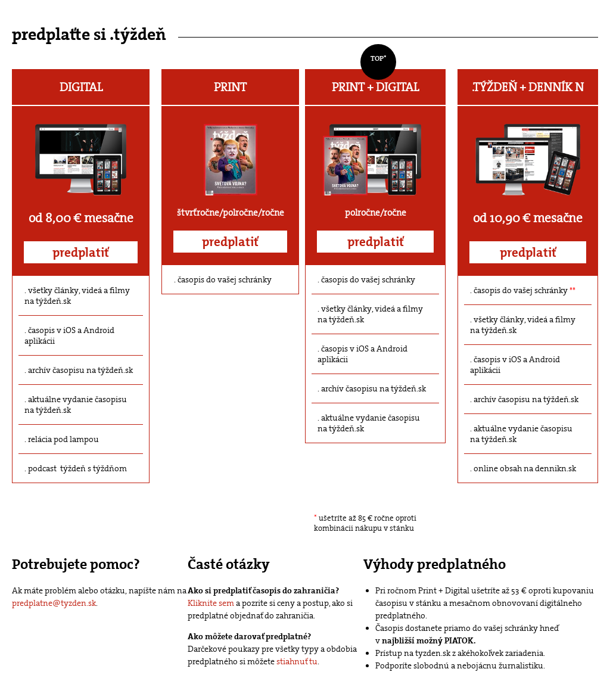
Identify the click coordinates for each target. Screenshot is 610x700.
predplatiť (81, 253)
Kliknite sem (211, 603)
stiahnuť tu (297, 661)
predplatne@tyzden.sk (54, 603)
